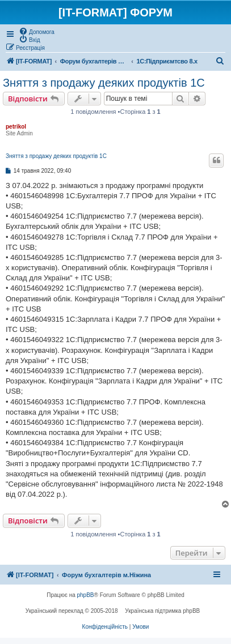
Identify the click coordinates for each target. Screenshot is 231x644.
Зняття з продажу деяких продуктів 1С (104, 83)
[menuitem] (37, 31)
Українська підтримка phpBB (162, 611)
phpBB (86, 595)
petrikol (16, 127)
